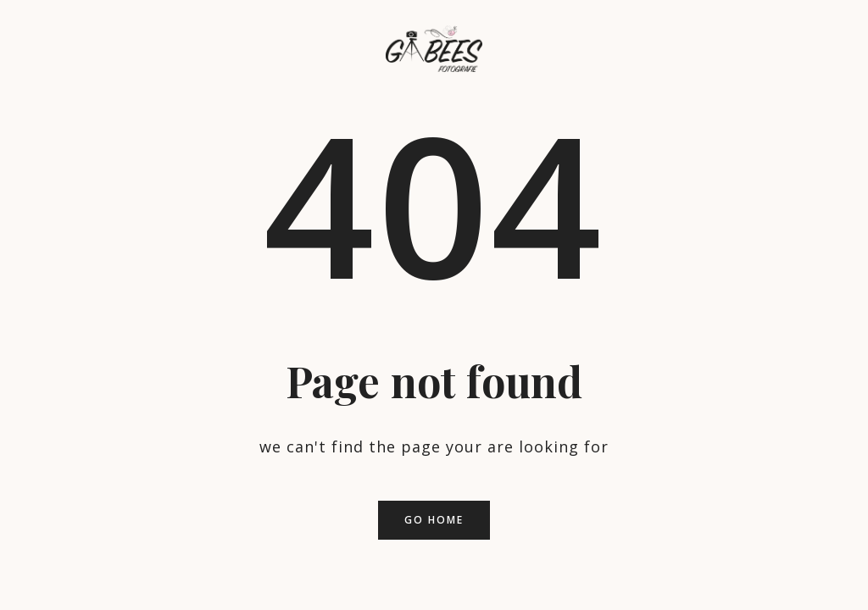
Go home (434, 520)
